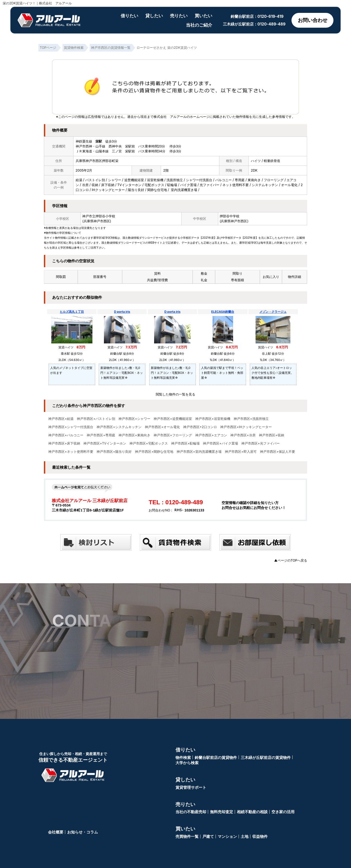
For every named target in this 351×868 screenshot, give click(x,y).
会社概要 (56, 832)
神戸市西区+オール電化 (162, 427)
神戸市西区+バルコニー (66, 435)
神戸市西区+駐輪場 (185, 443)
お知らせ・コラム (83, 832)
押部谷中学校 (230, 216)
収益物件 (260, 836)
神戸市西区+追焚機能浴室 (173, 419)
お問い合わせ (313, 20)
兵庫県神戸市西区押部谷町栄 (97, 161)
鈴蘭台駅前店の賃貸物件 (216, 757)
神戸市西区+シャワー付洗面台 (71, 427)
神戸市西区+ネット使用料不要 (71, 452)
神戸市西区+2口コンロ (200, 427)
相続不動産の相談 (252, 812)
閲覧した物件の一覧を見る (175, 394)
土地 (245, 836)
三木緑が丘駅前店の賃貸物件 (266, 757)
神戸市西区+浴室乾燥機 (213, 419)
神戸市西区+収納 (271, 435)
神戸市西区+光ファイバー (261, 443)
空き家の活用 (283, 812)
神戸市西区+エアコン (211, 435)
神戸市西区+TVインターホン (105, 443)
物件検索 (183, 757)
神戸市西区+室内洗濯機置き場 (199, 452)
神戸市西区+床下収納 (64, 443)
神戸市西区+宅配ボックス (149, 443)
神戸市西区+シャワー (134, 419)
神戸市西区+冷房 (243, 435)
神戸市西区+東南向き (134, 435)
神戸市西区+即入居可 (241, 452)
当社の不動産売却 (191, 812)
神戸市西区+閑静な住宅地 (154, 452)
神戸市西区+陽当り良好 (114, 452)
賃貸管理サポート (191, 787)
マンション (227, 836)
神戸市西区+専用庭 (101, 435)
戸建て (208, 836)
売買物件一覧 (187, 836)
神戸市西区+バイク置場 (220, 443)
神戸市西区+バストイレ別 (96, 419)
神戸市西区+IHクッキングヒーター (246, 427)
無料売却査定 (222, 812)
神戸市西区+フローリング (173, 435)
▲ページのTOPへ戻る (291, 560)
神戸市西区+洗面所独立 (251, 419)
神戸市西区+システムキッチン (119, 427)
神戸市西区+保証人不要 (278, 452)
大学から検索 (187, 763)
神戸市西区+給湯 (61, 419)
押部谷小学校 (105, 216)
